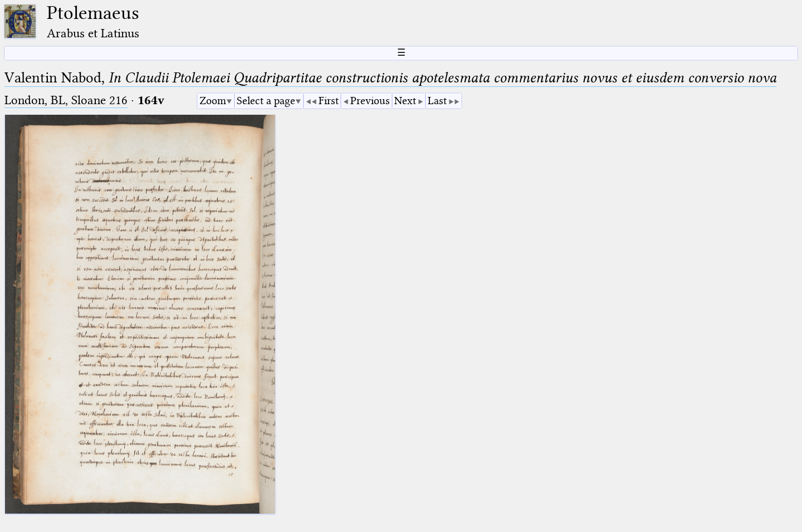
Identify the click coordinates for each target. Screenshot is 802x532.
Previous (370, 101)
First (329, 101)
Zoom (213, 101)
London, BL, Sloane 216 (66, 100)
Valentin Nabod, (390, 78)
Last (437, 101)
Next (405, 101)
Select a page (266, 101)
